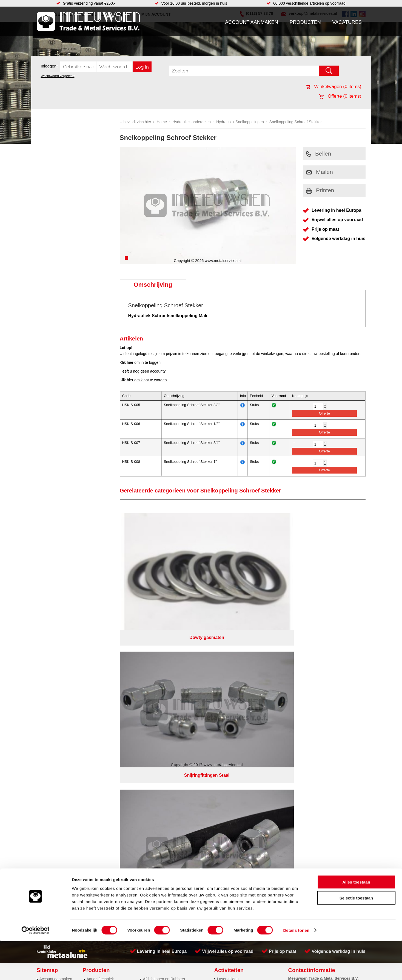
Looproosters (154, 660)
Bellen (319, 154)
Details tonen (296, 969)
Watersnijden (228, 666)
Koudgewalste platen (235, 671)
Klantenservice (52, 660)
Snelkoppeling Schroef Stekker (296, 122)
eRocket (254, 701)
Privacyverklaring (216, 694)
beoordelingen (265, 708)
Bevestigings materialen (107, 649)
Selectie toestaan (356, 937)
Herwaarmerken (231, 682)
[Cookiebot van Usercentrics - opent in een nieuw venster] (35, 969)
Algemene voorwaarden (259, 694)
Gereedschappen (157, 671)
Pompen (150, 666)
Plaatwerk (225, 655)
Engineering (227, 677)
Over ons (187, 694)
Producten (305, 22)
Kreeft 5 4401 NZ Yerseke (330, 648)
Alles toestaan (356, 921)
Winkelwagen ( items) (334, 87)
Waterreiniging (155, 677)
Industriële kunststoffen (106, 682)
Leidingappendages (159, 655)
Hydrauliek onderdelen (192, 122)
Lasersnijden (228, 644)
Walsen (223, 660)
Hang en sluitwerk (158, 649)
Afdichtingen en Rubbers (164, 644)
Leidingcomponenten (104, 660)
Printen (320, 190)
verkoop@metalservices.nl (331, 658)
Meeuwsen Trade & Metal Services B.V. (139, 694)
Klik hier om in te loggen (140, 362)
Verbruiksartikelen (102, 671)
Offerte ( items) (340, 96)
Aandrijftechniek (100, 644)
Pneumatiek (97, 666)
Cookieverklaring (301, 694)
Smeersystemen (100, 677)
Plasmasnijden (229, 649)
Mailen (320, 172)
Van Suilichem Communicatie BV (185, 701)
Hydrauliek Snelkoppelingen (240, 122)
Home (162, 122)
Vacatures (347, 22)
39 (250, 708)
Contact (46, 671)
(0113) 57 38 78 (322, 653)
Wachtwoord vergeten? (58, 76)
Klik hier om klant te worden (143, 380)
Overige (149, 682)
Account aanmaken (252, 22)
